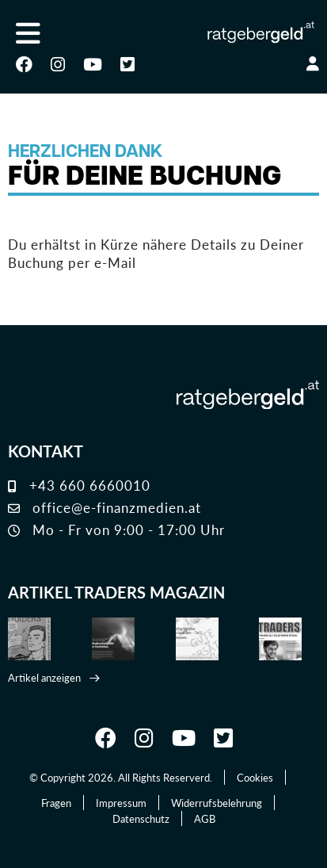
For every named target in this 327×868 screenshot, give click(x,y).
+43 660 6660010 (79, 485)
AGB (205, 818)
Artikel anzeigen (44, 677)
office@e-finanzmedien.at (105, 507)
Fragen (56, 803)
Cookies (255, 777)
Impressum (121, 803)
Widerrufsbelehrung (217, 803)
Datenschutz (141, 818)
